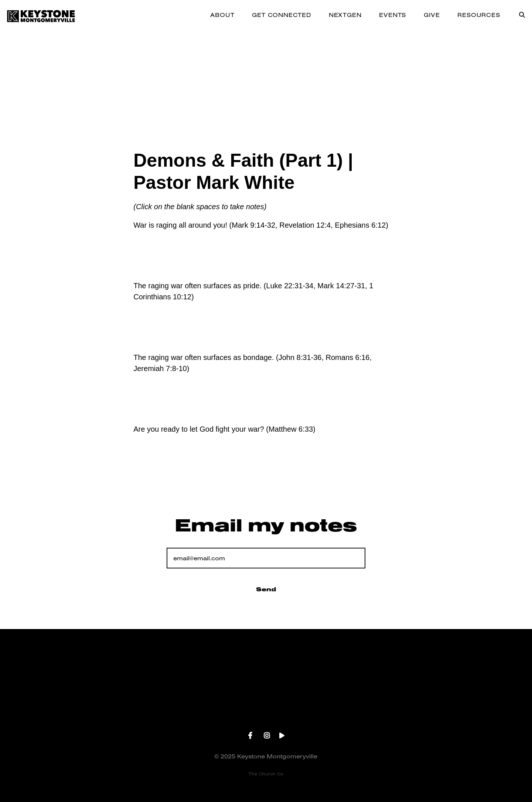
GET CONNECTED (281, 15)
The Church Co (266, 774)
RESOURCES (479, 15)
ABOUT (222, 15)
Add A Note (173, 255)
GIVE (432, 15)
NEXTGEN (345, 15)
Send (266, 589)
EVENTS (393, 15)
